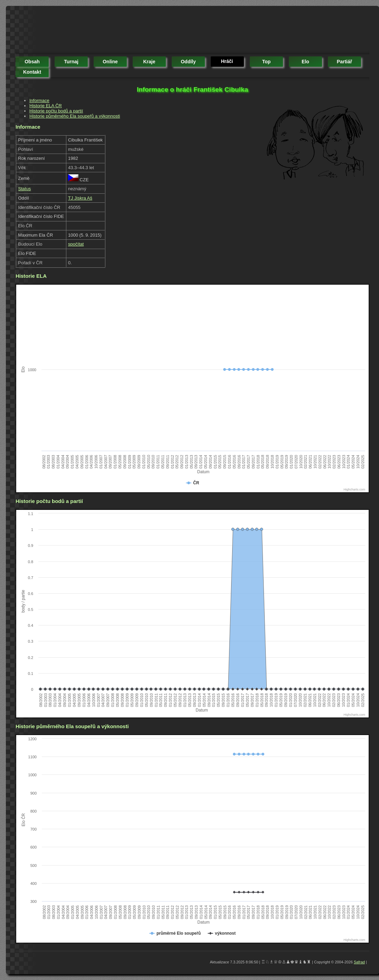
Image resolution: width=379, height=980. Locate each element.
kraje (149, 62)
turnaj (71, 62)
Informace (39, 100)
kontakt (32, 72)
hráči (227, 61)
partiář (344, 62)
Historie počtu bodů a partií (56, 111)
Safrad (359, 962)
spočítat (76, 244)
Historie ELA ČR (46, 106)
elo (305, 62)
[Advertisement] (141, 31)
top (267, 62)
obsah (32, 62)
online (110, 62)
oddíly (188, 62)
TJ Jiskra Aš (80, 198)
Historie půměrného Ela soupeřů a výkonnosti (75, 116)
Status (24, 189)
